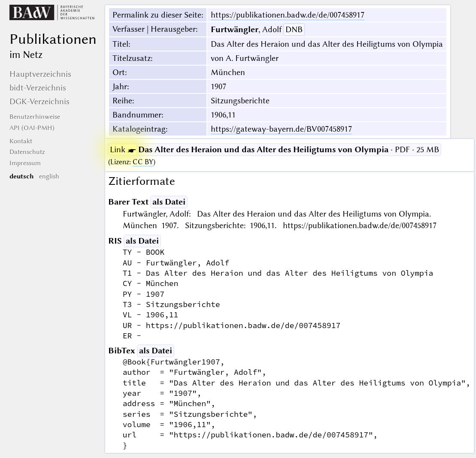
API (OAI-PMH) (32, 128)
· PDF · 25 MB (274, 149)
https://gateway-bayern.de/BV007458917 (281, 129)
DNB (294, 29)
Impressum (25, 163)
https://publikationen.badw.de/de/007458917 (288, 15)
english (49, 176)
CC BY (143, 162)
